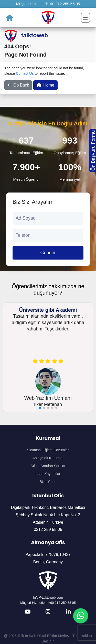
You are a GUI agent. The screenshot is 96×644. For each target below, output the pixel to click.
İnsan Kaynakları (48, 474)
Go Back (18, 85)
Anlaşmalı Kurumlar (48, 458)
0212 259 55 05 (48, 529)
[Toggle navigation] (86, 18)
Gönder (48, 253)
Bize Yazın (48, 482)
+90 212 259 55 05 (64, 4)
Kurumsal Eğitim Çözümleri (48, 450)
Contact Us (25, 73)
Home (45, 85)
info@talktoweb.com (48, 598)
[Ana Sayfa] (10, 18)
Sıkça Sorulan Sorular (48, 466)
